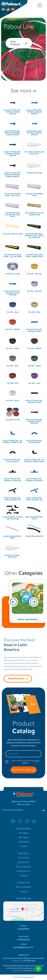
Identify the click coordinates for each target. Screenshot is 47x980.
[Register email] (43, 810)
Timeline (24, 847)
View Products (19, 43)
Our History (24, 833)
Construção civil (24, 871)
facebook (20, 821)
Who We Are (24, 838)
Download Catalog (23, 770)
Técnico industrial (23, 867)
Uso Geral (24, 876)
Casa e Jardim (24, 858)
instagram (13, 821)
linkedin (34, 821)
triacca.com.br (29, 977)
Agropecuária (24, 862)
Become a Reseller (24, 887)
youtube (27, 821)
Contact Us (24, 892)
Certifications (24, 842)
